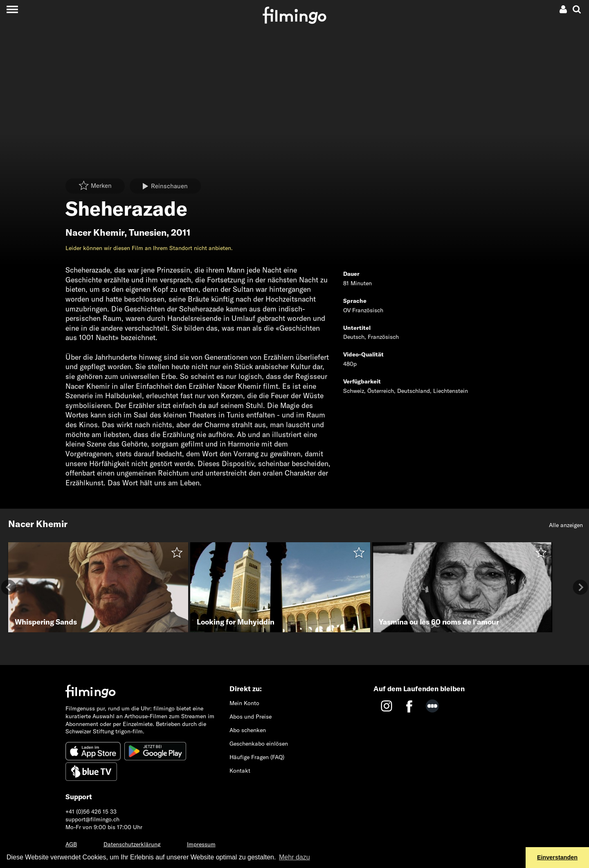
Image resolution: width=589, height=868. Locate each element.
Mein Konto (244, 703)
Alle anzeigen (566, 525)
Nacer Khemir (95, 232)
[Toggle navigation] (12, 9)
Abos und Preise (251, 717)
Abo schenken (248, 730)
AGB (71, 844)
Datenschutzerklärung (132, 844)
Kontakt (240, 771)
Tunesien (148, 232)
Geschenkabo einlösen (259, 744)
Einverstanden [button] (557, 857)
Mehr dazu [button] (294, 857)
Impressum (201, 844)
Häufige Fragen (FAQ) (257, 757)
